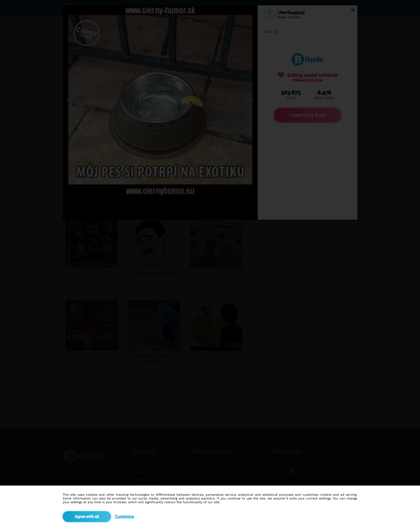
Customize (124, 517)
